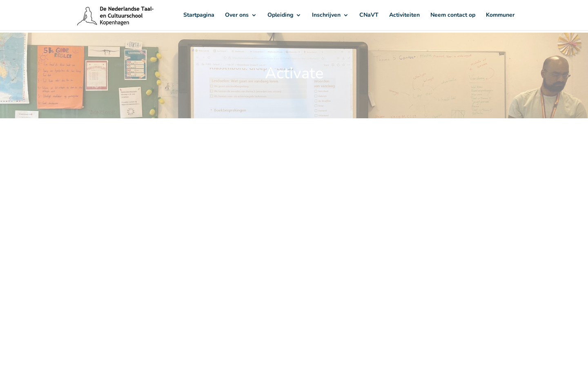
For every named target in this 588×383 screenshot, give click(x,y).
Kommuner (500, 15)
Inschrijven (326, 15)
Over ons (237, 15)
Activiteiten (404, 15)
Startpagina (199, 15)
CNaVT (369, 15)
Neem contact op (453, 15)
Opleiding (280, 15)
